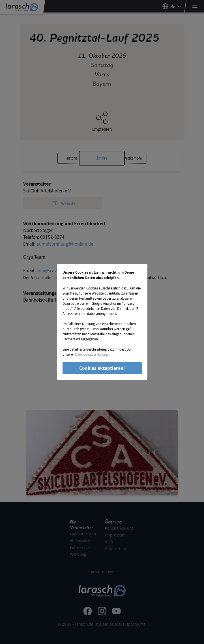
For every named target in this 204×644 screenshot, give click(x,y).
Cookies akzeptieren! (102, 368)
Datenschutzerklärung (92, 354)
